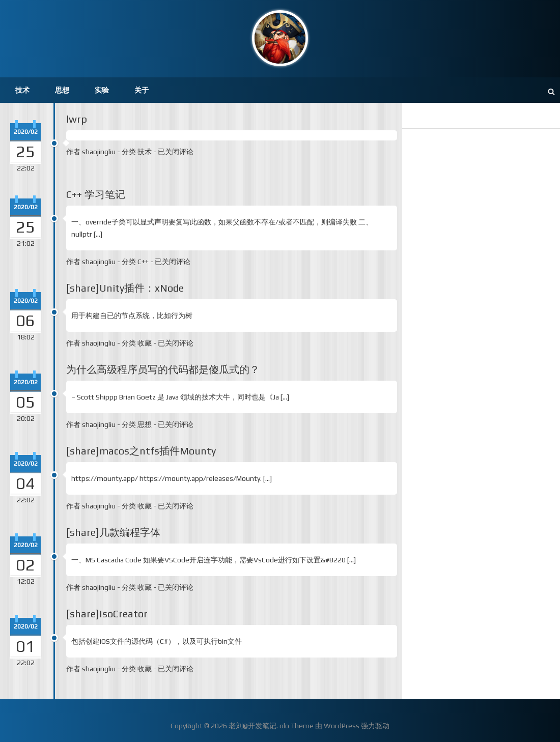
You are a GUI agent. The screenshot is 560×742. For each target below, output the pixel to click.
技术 (22, 90)
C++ (143, 262)
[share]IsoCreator (107, 613)
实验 (102, 90)
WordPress (342, 726)
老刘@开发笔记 (253, 726)
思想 (62, 90)
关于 (142, 90)
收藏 (145, 343)
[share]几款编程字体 (113, 532)
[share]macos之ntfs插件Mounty (141, 451)
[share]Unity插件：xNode (125, 288)
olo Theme (297, 726)
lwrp (77, 119)
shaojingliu (99, 152)
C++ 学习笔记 (96, 194)
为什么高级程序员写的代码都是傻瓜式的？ (163, 369)
